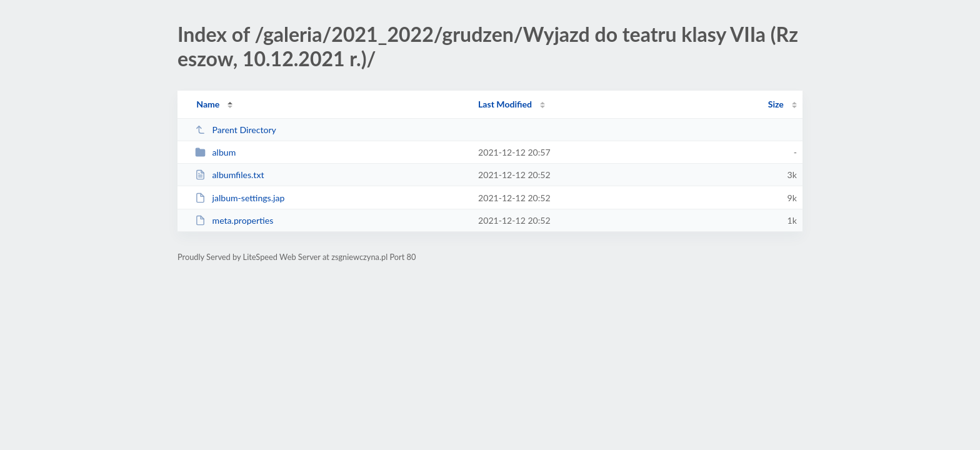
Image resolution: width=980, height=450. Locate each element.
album (215, 152)
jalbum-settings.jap (240, 198)
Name (208, 104)
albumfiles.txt (229, 175)
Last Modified (505, 104)
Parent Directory (236, 130)
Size (776, 104)
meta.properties (234, 220)
